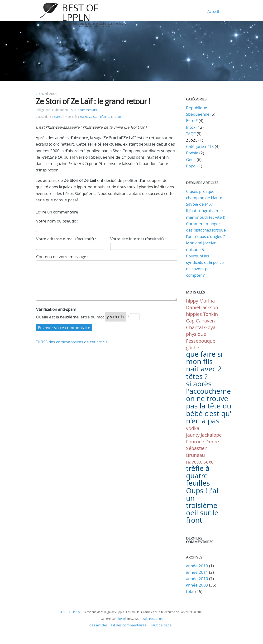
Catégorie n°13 (200, 146)
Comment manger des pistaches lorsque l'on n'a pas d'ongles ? (206, 230)
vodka (193, 428)
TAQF (191, 134)
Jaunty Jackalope (204, 435)
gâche (193, 348)
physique (196, 334)
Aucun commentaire (84, 110)
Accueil (213, 11)
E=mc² (192, 121)
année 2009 (197, 585)
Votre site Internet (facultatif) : (138, 239)
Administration (153, 619)
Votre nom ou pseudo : (57, 221)
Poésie (192, 153)
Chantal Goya (201, 327)
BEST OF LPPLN (80, 13)
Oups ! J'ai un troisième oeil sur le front (202, 505)
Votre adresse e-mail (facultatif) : (66, 239)
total (191, 591)
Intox (191, 127)
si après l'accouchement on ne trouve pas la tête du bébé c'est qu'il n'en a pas (212, 402)
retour (118, 117)
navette (194, 462)
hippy (192, 301)
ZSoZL (58, 117)
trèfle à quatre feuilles (198, 476)
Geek (191, 159)
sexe (209, 462)
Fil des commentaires (129, 625)
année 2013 (197, 566)
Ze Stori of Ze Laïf (101, 117)
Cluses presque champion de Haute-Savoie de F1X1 (205, 198)
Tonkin (210, 314)
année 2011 (197, 572)
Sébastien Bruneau (197, 452)
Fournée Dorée (202, 442)
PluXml (121, 619)
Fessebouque (201, 341)
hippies (194, 314)
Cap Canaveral (202, 321)
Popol (191, 166)
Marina (207, 301)
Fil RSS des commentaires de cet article (72, 342)
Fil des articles (96, 625)
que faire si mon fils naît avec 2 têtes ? (204, 365)
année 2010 (197, 579)
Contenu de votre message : (62, 257)
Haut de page (160, 625)
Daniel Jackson (202, 307)
